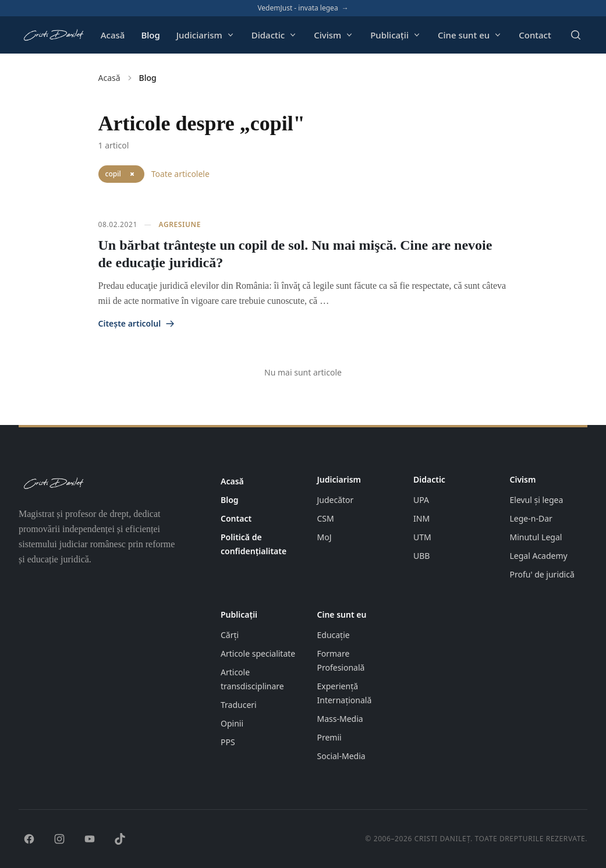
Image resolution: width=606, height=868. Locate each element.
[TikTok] (120, 839)
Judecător (336, 500)
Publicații (396, 35)
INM (421, 518)
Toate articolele (180, 174)
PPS (228, 742)
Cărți (230, 635)
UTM (422, 537)
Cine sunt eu (470, 35)
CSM (326, 518)
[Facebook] (29, 839)
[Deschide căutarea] (576, 35)
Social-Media (341, 756)
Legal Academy (539, 556)
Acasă (113, 35)
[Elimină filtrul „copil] (132, 174)
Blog (150, 35)
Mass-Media (340, 719)
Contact (535, 35)
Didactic (274, 35)
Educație (334, 635)
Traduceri (239, 705)
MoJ (325, 537)
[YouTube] (90, 839)
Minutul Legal (536, 537)
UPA (421, 500)
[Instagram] (59, 839)
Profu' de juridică (542, 574)
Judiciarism (206, 35)
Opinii (232, 723)
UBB (421, 556)
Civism (334, 35)
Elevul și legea (537, 500)
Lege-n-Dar (531, 518)
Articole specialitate (258, 653)
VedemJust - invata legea (303, 8)
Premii (329, 737)
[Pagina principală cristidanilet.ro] (53, 35)
